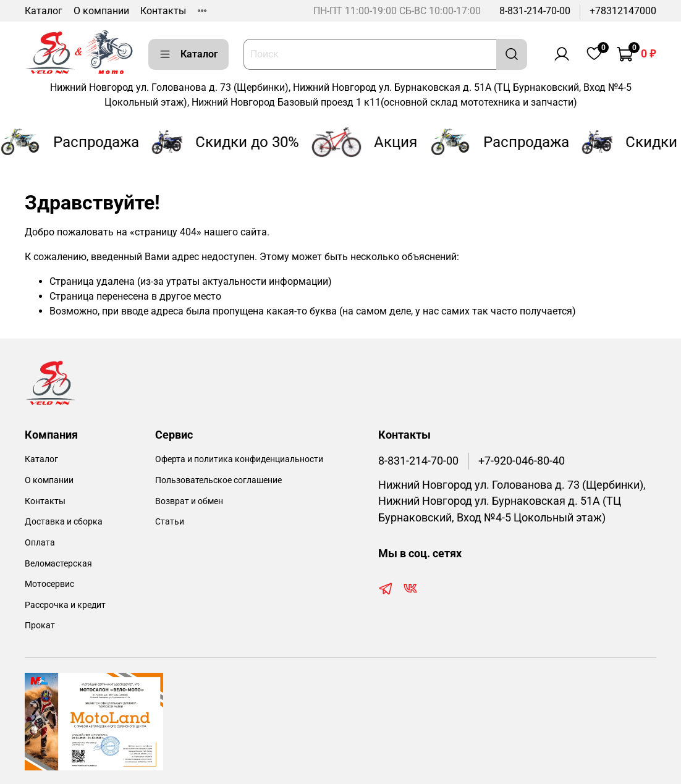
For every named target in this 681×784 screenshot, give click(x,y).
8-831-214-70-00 (535, 11)
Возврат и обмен (189, 501)
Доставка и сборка (64, 522)
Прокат (40, 626)
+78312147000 (623, 11)
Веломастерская (58, 564)
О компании (101, 11)
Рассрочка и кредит (65, 605)
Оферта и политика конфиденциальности (239, 459)
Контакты (163, 11)
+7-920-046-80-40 (522, 461)
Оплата (40, 543)
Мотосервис (49, 584)
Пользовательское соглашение (218, 480)
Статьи (170, 522)
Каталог (44, 11)
